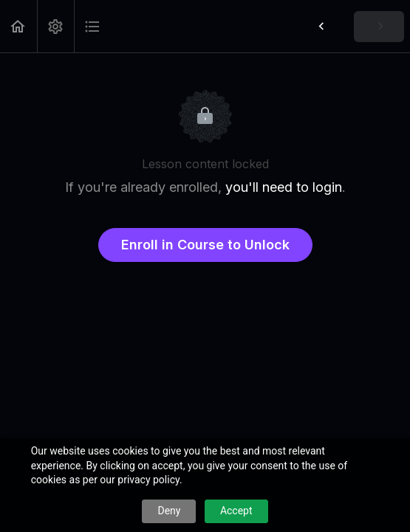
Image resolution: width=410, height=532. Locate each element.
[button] (18, 26)
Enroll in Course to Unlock (205, 245)
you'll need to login (284, 187)
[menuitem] (55, 26)
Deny (169, 511)
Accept (236, 511)
